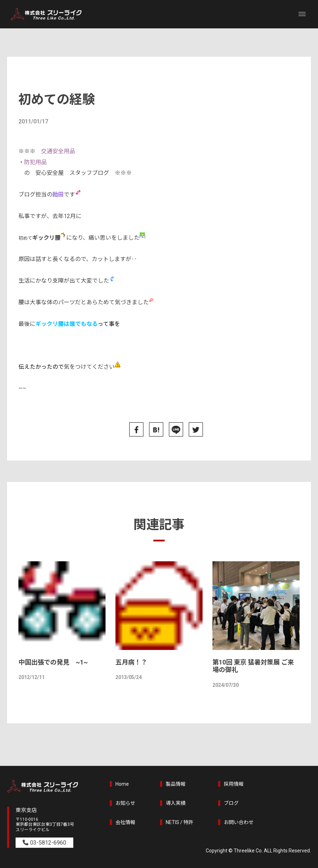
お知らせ (125, 803)
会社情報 (125, 822)
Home (122, 784)
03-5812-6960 (48, 843)
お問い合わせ (239, 822)
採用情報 (234, 784)
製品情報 (176, 784)
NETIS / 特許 (180, 822)
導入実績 (176, 803)
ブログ (231, 803)
